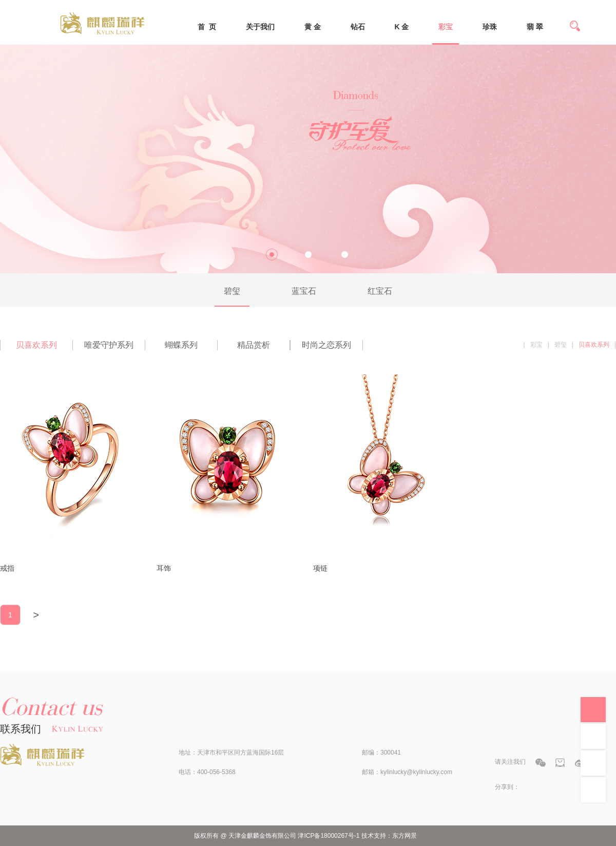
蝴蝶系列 (181, 345)
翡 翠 (535, 27)
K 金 (401, 27)
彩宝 (446, 27)
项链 (320, 568)
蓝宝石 (304, 291)
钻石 (358, 27)
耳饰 (164, 568)
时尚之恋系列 (326, 345)
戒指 (7, 568)
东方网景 (405, 836)
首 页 (207, 27)
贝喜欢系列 (36, 345)
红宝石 (380, 291)
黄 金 (313, 27)
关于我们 (260, 27)
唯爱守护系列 (109, 345)
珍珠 (490, 27)
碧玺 (232, 291)
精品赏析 (254, 345)
